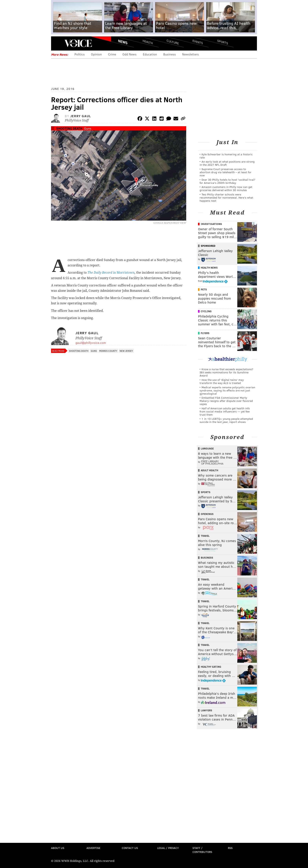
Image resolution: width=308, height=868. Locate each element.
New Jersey (126, 351)
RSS (230, 848)
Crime (112, 54)
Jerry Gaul (81, 116)
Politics (80, 54)
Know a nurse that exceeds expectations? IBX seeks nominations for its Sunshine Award (226, 372)
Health (148, 42)
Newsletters (190, 54)
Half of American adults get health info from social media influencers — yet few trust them (225, 411)
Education (150, 54)
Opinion (96, 54)
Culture (173, 42)
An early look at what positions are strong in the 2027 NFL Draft (227, 163)
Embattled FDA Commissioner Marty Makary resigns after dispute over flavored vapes (226, 401)
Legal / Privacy (168, 848)
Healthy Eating (211, 667)
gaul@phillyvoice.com (91, 343)
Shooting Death (69, 128)
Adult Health (209, 470)
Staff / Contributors (202, 850)
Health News (209, 268)
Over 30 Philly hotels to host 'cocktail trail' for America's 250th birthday (227, 181)
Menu (57, 43)
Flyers (205, 333)
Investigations (211, 224)
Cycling (206, 311)
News (123, 42)
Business (170, 54)
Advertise (93, 848)
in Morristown (111, 273)
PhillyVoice (78, 43)
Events (198, 42)
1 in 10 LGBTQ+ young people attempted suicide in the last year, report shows (226, 420)
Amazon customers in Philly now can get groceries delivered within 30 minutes (226, 188)
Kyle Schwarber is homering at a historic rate (226, 156)
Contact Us (130, 848)
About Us (58, 848)
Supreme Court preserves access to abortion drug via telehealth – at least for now (225, 172)
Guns (88, 128)
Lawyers (206, 710)
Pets (204, 289)
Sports (223, 42)
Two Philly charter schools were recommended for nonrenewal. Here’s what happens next (226, 197)
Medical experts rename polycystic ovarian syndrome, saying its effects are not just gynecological (227, 390)
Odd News (129, 54)
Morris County (108, 351)
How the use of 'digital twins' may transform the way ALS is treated (222, 381)
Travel (205, 536)
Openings (207, 514)
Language (207, 448)
